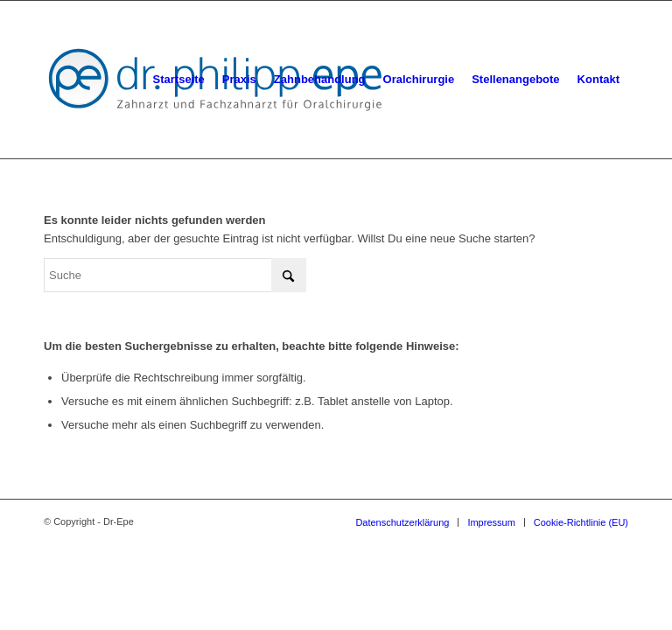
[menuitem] (179, 80)
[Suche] (175, 275)
